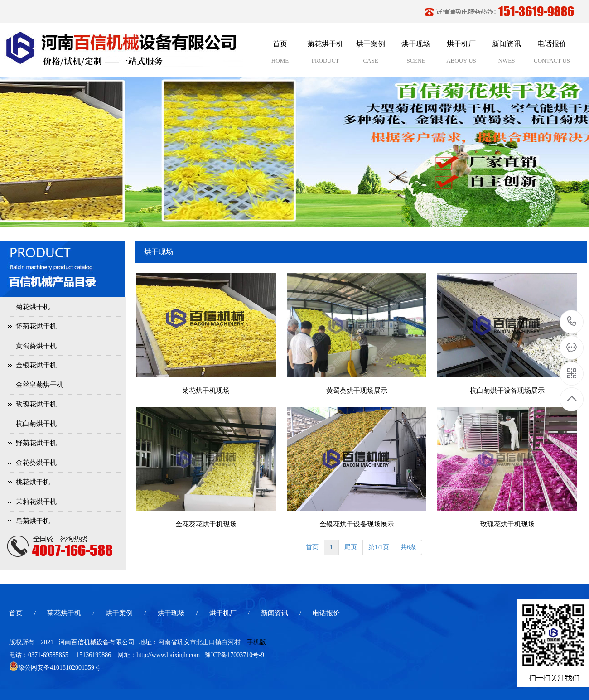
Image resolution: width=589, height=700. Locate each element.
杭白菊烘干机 (36, 424)
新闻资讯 (275, 613)
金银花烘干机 (36, 365)
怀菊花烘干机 (36, 326)
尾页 (351, 547)
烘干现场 (171, 613)
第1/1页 (379, 547)
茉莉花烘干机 (36, 502)
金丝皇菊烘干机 (40, 385)
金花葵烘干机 (36, 463)
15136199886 (572, 321)
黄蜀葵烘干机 (36, 346)
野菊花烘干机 (36, 443)
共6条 (408, 547)
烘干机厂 (223, 613)
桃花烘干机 (33, 482)
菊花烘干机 (33, 307)
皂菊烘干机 (33, 521)
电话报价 (326, 613)
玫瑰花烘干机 (36, 404)
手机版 (256, 642)
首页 (312, 547)
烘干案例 (119, 613)
